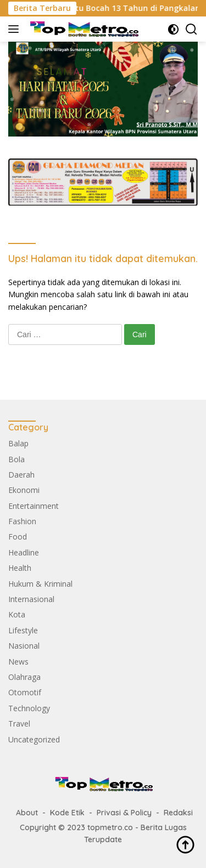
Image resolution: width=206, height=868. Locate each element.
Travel (19, 724)
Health (20, 568)
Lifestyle (23, 630)
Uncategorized (34, 739)
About (27, 813)
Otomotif (25, 692)
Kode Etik (67, 813)
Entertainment (34, 506)
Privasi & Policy (124, 813)
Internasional (31, 599)
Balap (18, 443)
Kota (17, 614)
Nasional (24, 646)
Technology (29, 708)
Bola (16, 459)
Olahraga (24, 677)
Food (18, 537)
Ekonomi (24, 490)
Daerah (21, 475)
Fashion (22, 521)
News (18, 662)
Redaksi (178, 813)
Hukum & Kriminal (40, 584)
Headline (24, 552)
